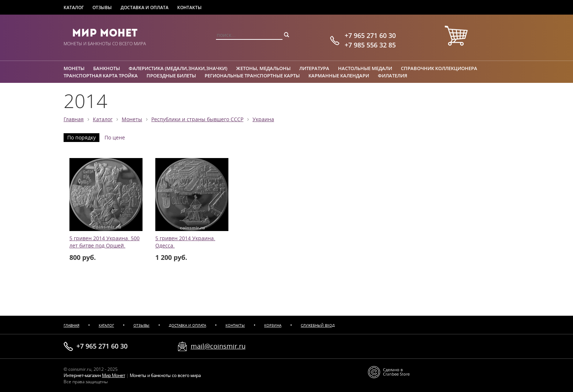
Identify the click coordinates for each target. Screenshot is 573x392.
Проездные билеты (171, 76)
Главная (74, 119)
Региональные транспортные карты (252, 76)
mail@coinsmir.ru (218, 346)
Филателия (392, 76)
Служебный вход (318, 325)
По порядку (81, 138)
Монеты (74, 68)
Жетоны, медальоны (263, 68)
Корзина (273, 325)
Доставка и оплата (145, 7)
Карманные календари (339, 76)
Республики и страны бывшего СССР (197, 119)
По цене (115, 138)
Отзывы (102, 7)
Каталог (74, 7)
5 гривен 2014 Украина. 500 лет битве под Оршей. (105, 242)
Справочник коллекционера (439, 68)
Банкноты (107, 68)
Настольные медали (365, 68)
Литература (314, 68)
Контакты (189, 7)
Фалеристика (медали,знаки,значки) (178, 68)
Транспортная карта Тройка (101, 76)
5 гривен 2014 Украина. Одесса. (185, 242)
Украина (263, 119)
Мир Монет (105, 33)
